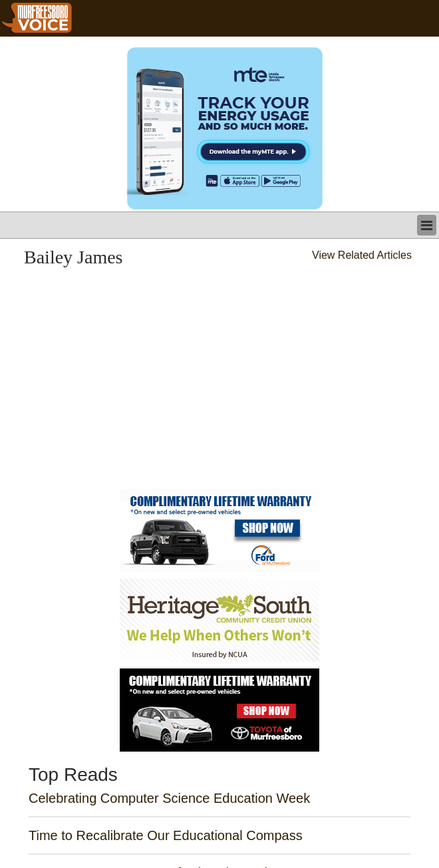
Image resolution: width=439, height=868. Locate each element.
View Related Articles (362, 255)
